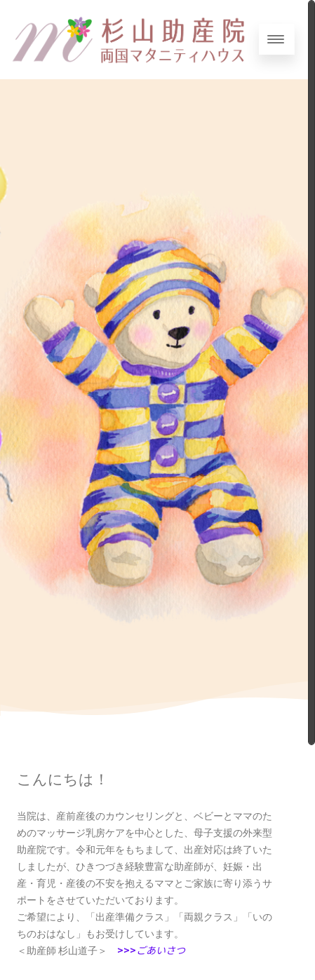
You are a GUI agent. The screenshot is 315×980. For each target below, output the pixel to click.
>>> (151, 950)
